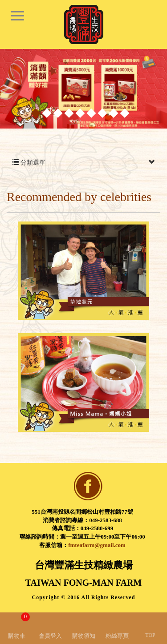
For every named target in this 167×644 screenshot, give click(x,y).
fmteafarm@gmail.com (97, 545)
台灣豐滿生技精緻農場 (84, 24)
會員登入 (50, 636)
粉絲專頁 (117, 636)
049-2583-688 (106, 520)
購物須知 (84, 636)
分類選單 (83, 163)
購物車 (19, 626)
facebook (88, 486)
